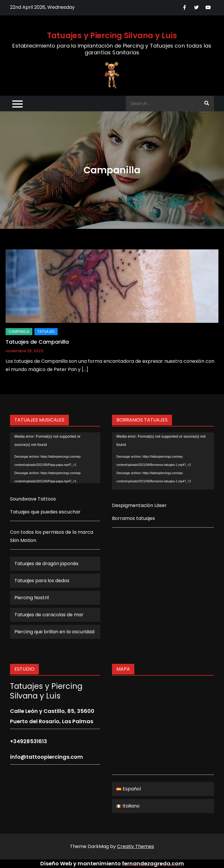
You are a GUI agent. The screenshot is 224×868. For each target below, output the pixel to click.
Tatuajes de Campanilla (37, 342)
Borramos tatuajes (133, 518)
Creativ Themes (136, 846)
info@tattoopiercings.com (46, 757)
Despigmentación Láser (139, 505)
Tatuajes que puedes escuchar (45, 512)
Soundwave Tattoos (33, 499)
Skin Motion (23, 540)
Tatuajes (46, 331)
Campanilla (19, 331)
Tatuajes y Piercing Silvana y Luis (112, 36)
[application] (55, 458)
